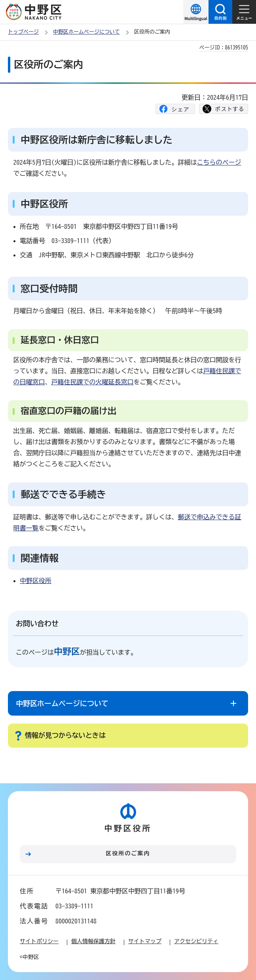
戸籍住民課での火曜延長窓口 (93, 382)
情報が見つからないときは (65, 735)
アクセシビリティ (196, 941)
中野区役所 (36, 581)
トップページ (23, 32)
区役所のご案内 (128, 853)
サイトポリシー (39, 941)
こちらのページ (219, 162)
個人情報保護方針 (93, 941)
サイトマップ (145, 941)
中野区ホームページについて (86, 32)
